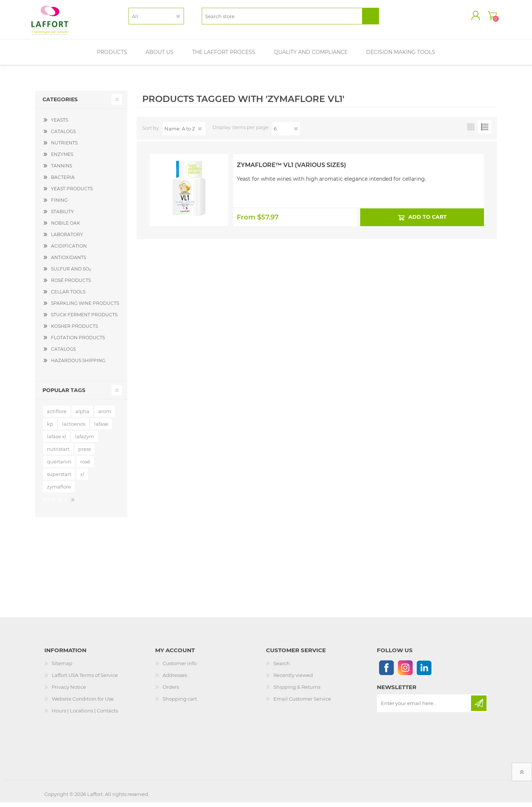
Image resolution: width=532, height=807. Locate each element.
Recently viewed (293, 680)
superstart (59, 479)
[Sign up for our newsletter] (424, 708)
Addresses (175, 680)
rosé (85, 466)
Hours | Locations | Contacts (85, 715)
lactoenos (74, 429)
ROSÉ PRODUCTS (71, 285)
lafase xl (57, 441)
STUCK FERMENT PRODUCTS (84, 319)
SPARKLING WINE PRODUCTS (85, 308)
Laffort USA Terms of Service (85, 680)
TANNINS (62, 171)
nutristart (58, 454)
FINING (59, 205)
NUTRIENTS (64, 148)
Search (282, 668)
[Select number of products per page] (286, 133)
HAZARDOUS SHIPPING (78, 365)
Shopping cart (489, 18)
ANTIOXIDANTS (69, 262)
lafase (101, 429)
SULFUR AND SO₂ (71, 274)
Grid (471, 132)
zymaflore (59, 491)
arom (105, 416)
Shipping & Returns (297, 692)
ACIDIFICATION (69, 251)
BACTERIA (63, 182)
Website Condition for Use (83, 704)
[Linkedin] (424, 672)
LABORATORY (67, 239)
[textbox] (282, 19)
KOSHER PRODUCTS (74, 331)
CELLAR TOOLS (68, 297)
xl (82, 479)
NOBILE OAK (66, 228)
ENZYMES (62, 159)
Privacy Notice (69, 692)
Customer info (180, 668)
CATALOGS (63, 136)
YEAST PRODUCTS (72, 193)
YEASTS (59, 125)
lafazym (85, 441)
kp (50, 429)
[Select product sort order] (184, 133)
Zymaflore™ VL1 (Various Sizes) (291, 170)
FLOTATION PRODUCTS (78, 342)
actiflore (57, 416)
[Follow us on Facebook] (386, 672)
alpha (82, 416)
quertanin (59, 466)
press (85, 454)
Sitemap (62, 668)
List (485, 132)
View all (55, 504)
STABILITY (62, 216)
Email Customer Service (302, 704)
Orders (171, 692)
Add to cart (427, 222)
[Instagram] (405, 672)
